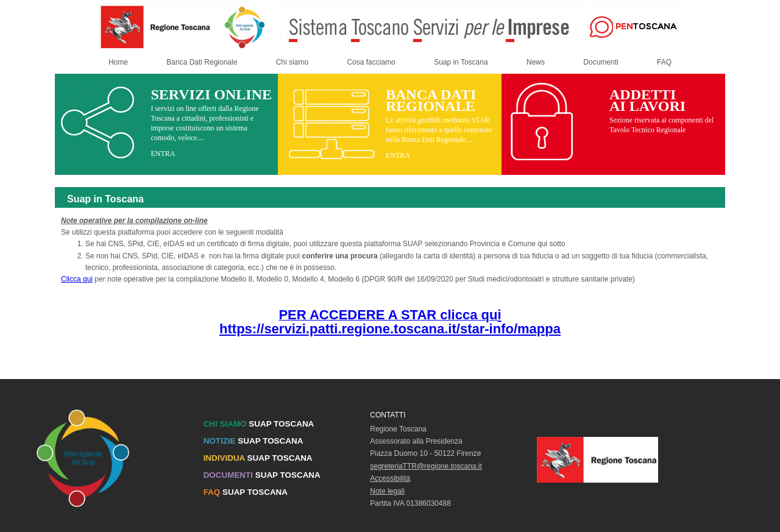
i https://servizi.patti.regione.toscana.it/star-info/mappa (390, 322)
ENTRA (163, 154)
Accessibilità (390, 478)
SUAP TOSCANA (259, 424)
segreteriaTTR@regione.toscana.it (426, 466)
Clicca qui (77, 279)
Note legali (387, 491)
